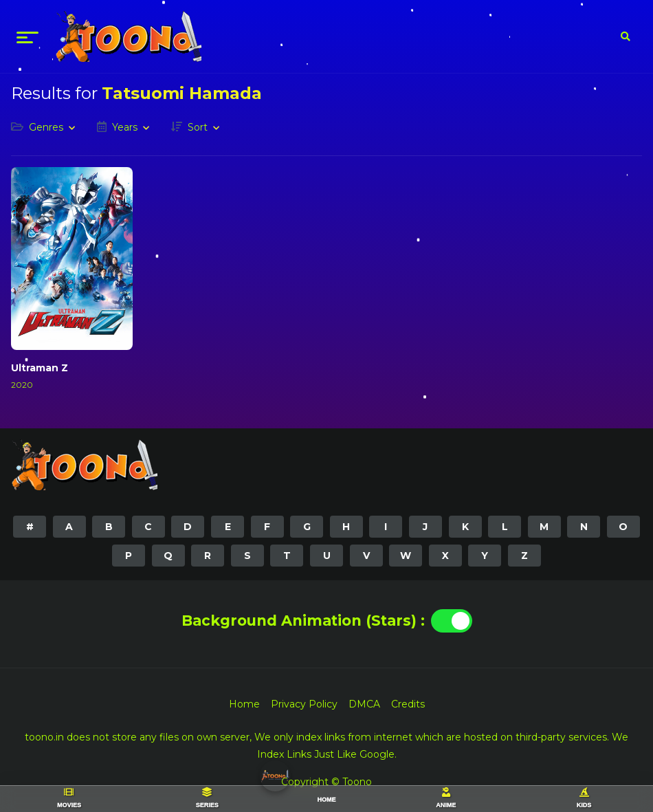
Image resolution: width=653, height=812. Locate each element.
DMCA (364, 704)
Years (125, 127)
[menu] (27, 36)
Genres (46, 127)
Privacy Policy (304, 704)
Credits (408, 704)
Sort (198, 127)
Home (244, 704)
